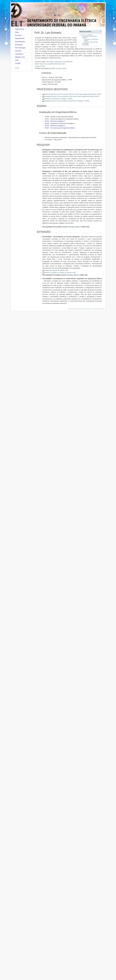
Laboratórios (19, 54)
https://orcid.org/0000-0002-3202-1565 (52, 64)
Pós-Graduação (20, 48)
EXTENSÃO (86, 45)
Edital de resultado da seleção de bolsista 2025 (60, 273)
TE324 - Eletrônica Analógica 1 (55, 121)
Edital (17, 32)
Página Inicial (20, 29)
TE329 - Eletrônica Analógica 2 (55, 126)
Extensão (18, 51)
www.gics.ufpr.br (61, 68)
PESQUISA (86, 43)
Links (17, 60)
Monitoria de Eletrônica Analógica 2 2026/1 (59, 99)
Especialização (20, 42)
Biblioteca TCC (20, 57)
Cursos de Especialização (91, 42)
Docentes (18, 35)
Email (45, 77)
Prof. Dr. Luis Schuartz (87, 35)
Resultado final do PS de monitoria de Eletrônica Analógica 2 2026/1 (67, 101)
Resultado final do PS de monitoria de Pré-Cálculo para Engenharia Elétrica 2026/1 (72, 96)
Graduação (19, 45)
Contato (18, 63)
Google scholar (40, 66)
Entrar (17, 68)
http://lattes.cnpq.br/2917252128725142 (59, 62)
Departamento (20, 38)
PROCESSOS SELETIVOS (90, 36)
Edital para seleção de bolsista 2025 (56, 270)
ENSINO (85, 38)
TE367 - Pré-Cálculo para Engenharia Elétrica (60, 128)
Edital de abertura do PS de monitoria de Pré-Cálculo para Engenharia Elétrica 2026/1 (73, 94)
